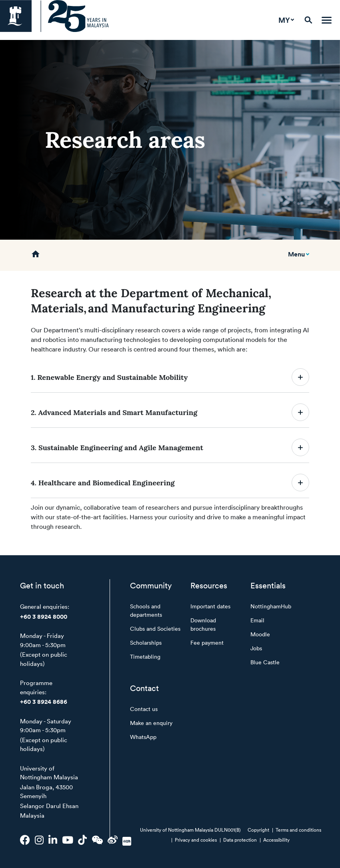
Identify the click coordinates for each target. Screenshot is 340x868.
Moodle (260, 634)
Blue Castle (265, 662)
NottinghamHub (271, 606)
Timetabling (145, 656)
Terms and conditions (298, 830)
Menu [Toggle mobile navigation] (296, 254)
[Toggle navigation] (327, 20)
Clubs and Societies (155, 629)
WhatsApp (143, 737)
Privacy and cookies (196, 840)
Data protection (240, 840)
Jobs (256, 648)
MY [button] (284, 20)
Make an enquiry (151, 723)
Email (257, 620)
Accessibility (276, 840)
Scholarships (146, 643)
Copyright (258, 830)
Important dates (210, 606)
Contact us (144, 709)
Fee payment (207, 643)
